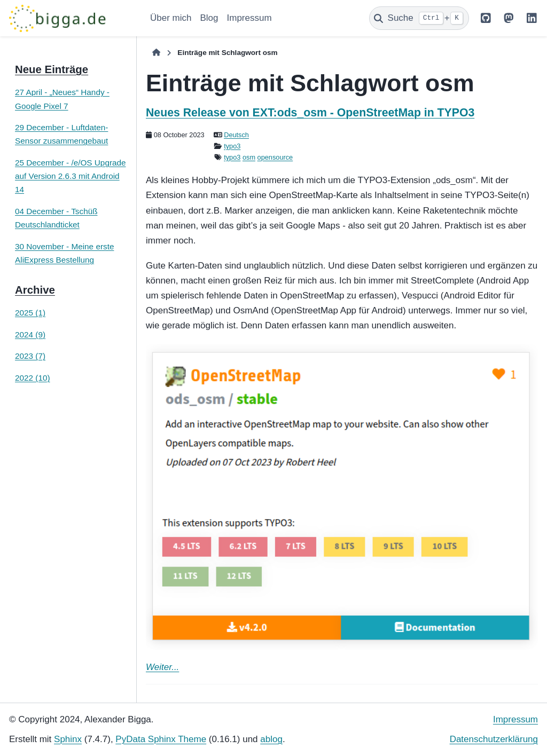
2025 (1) (30, 313)
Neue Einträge (52, 69)
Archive (35, 290)
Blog (209, 18)
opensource (275, 157)
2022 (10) (32, 378)
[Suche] (419, 18)
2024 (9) (30, 334)
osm (249, 157)
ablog (271, 739)
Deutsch (236, 135)
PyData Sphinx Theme (161, 739)
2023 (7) (30, 356)
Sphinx (68, 739)
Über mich (171, 18)
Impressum (249, 18)
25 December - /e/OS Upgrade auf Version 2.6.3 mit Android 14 (70, 176)
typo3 (232, 146)
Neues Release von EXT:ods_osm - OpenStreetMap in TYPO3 (310, 113)
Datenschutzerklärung (494, 739)
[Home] (156, 53)
